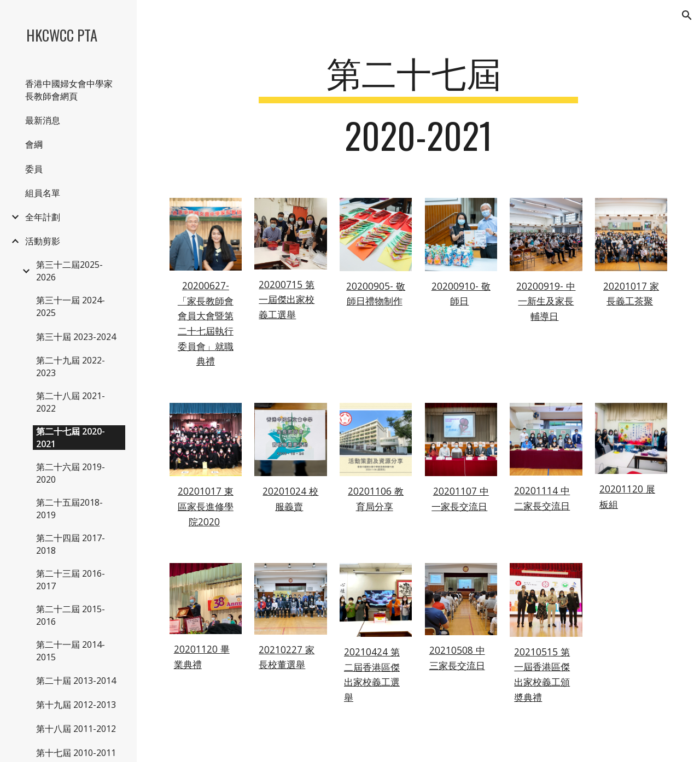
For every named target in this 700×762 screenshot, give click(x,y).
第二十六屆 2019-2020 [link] (71, 473)
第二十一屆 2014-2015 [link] (71, 651)
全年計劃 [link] (43, 217)
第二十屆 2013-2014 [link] (76, 681)
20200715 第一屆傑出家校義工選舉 (287, 299)
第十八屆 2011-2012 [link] (76, 729)
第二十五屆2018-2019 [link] (69, 509)
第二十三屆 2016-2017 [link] (71, 580)
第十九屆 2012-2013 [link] (76, 705)
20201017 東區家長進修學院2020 (206, 506)
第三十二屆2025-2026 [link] (69, 271)
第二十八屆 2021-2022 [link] (71, 402)
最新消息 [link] (43, 120)
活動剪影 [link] (43, 241)
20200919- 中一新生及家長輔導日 (546, 301)
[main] (418, 109)
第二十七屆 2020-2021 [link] (71, 438)
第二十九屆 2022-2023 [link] (71, 367)
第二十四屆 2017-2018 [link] (71, 544)
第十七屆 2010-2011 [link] (76, 753)
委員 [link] (34, 169)
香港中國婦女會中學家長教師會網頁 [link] (69, 90)
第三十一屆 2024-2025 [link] (71, 306)
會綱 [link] (34, 144)
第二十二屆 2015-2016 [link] (71, 615)
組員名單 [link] (43, 193)
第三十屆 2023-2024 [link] (76, 337)
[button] (687, 15)
